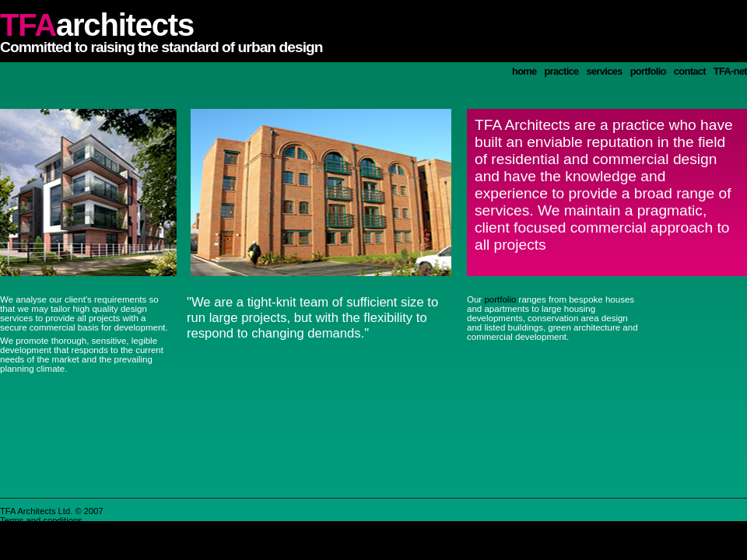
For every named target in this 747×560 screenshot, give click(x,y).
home (524, 71)
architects (97, 25)
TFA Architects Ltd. (36, 511)
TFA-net (730, 71)
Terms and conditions (41, 520)
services (605, 71)
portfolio (648, 71)
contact (690, 71)
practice (562, 71)
